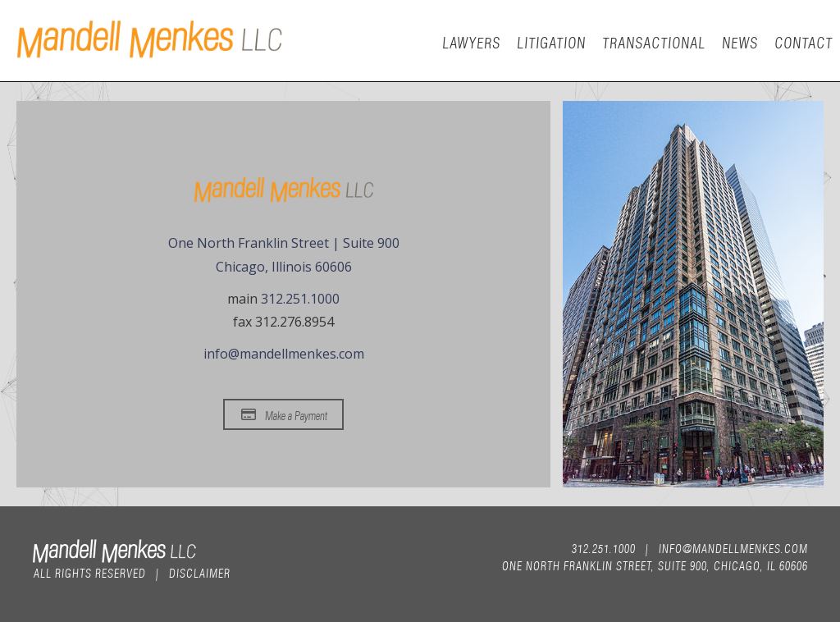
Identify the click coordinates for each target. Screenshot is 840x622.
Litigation (550, 41)
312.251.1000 (300, 299)
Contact (803, 41)
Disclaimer (199, 572)
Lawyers (470, 41)
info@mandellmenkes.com (284, 354)
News (739, 41)
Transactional (653, 41)
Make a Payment (284, 414)
